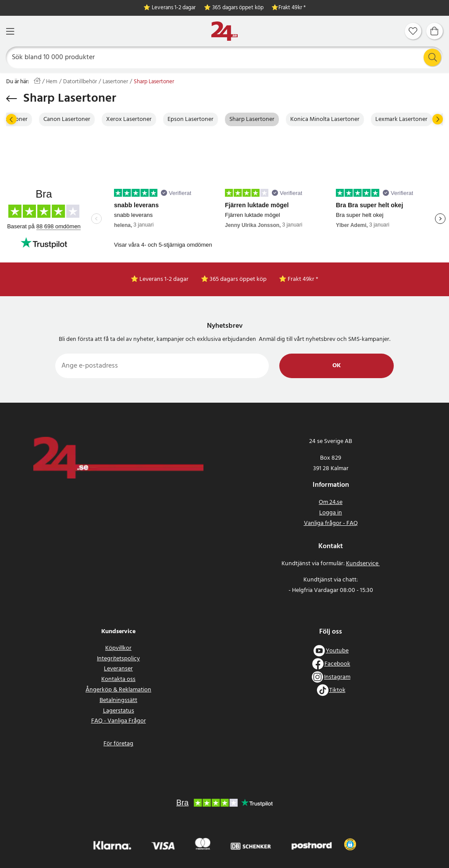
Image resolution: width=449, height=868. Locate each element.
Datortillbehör (80, 82)
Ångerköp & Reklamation (118, 690)
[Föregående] (11, 119)
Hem (52, 82)
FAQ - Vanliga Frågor (119, 721)
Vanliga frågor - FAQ (331, 523)
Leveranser (118, 669)
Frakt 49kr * (292, 8)
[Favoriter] (413, 31)
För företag (118, 744)
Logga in (331, 513)
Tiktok (337, 690)
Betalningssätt (118, 700)
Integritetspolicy (118, 659)
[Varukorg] (435, 31)
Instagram (337, 677)
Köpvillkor (118, 648)
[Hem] (224, 31)
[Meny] (10, 31)
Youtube (337, 651)
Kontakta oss (118, 679)
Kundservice (363, 564)
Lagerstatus (119, 711)
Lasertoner (115, 82)
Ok (337, 366)
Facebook (337, 664)
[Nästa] (438, 119)
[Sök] (225, 57)
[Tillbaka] (12, 99)
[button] (350, 844)
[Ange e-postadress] (162, 366)
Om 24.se (331, 502)
